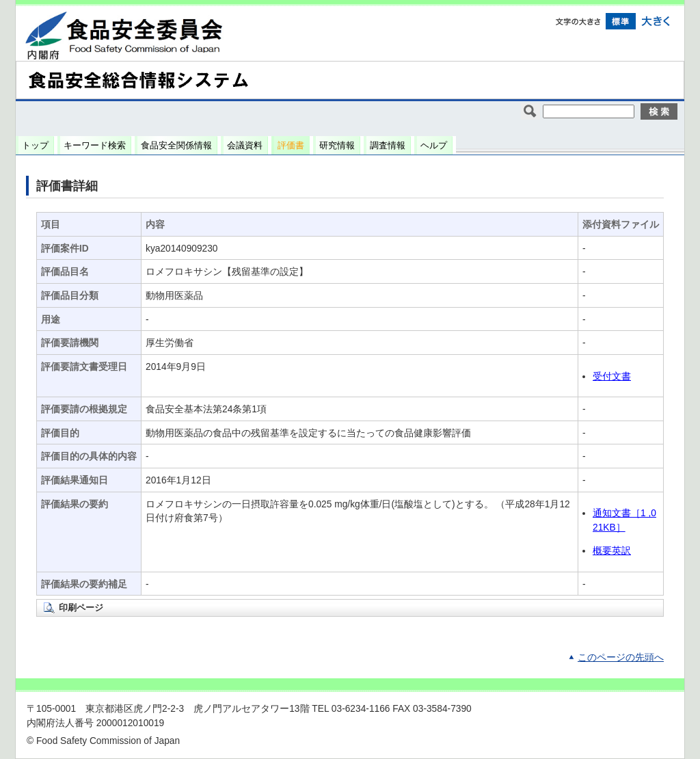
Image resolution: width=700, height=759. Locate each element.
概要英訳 (612, 551)
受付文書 (612, 376)
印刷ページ (81, 608)
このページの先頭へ (621, 657)
